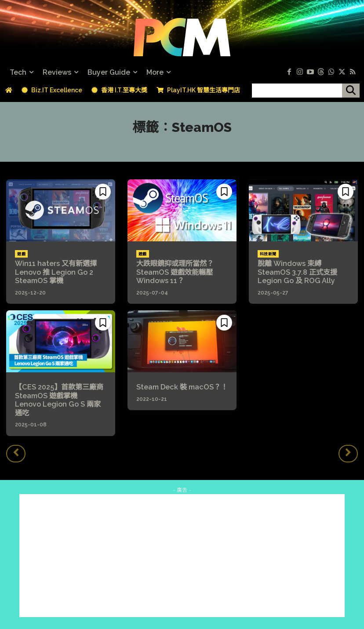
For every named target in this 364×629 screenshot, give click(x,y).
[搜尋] (351, 91)
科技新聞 (268, 254)
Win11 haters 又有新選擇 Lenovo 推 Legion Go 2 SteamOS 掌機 (59, 272)
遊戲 (21, 254)
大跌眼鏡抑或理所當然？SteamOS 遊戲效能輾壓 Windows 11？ (175, 272)
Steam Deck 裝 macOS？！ (181, 387)
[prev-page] (16, 453)
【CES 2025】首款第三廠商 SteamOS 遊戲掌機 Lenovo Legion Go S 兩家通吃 (59, 399)
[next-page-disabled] (348, 453)
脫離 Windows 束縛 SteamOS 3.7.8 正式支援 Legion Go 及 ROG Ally (297, 272)
